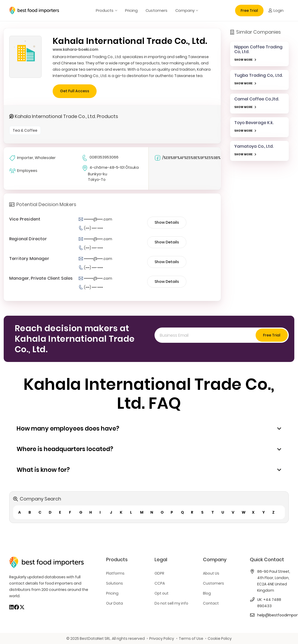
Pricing (112, 593)
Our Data (115, 603)
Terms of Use (191, 638)
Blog (207, 593)
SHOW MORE (243, 60)
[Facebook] (17, 607)
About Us (211, 573)
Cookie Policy (220, 638)
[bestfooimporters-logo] (34, 11)
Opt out (162, 593)
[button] (115, 11)
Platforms (115, 573)
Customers (213, 583)
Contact (211, 603)
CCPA (160, 583)
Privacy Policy (162, 638)
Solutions (115, 583)
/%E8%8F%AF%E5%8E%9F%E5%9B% (187, 158)
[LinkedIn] (11, 607)
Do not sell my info (171, 603)
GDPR (159, 573)
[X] (22, 607)
